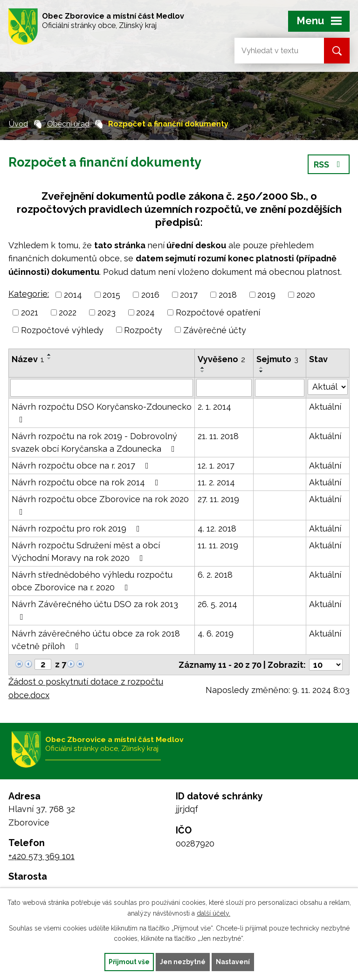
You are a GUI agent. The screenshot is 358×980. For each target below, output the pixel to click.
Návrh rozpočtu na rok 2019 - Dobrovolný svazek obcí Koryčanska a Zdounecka (95, 442)
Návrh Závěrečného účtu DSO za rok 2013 (95, 610)
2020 (306, 295)
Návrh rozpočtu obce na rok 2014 (87, 482)
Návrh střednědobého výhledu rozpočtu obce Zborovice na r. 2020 (92, 581)
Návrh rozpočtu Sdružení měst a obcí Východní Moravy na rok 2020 (86, 552)
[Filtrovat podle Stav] (328, 387)
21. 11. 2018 (218, 436)
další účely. (213, 913)
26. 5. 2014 (217, 604)
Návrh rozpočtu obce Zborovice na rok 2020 (100, 505)
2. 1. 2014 (214, 407)
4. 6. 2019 (216, 633)
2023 (107, 312)
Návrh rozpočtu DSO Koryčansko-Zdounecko (102, 413)
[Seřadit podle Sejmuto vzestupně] (262, 368)
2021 (30, 312)
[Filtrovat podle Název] (102, 388)
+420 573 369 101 (41, 856)
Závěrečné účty (215, 330)
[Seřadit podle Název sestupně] (49, 358)
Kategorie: (29, 294)
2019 (266, 295)
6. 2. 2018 (215, 575)
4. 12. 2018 (217, 528)
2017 (189, 295)
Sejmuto (277, 359)
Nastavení (233, 962)
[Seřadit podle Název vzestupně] (49, 355)
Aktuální (325, 407)
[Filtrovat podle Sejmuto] (280, 388)
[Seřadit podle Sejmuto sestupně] (262, 371)
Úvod (18, 124)
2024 (145, 312)
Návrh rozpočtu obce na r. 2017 (82, 465)
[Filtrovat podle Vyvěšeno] (224, 388)
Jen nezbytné (183, 962)
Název (28, 359)
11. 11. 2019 (218, 545)
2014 (73, 295)
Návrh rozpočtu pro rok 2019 (78, 528)
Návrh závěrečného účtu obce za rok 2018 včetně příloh (96, 640)
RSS (329, 164)
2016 (150, 295)
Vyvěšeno (221, 359)
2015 (111, 295)
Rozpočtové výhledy (62, 330)
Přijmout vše (129, 962)
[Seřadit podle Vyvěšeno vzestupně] (203, 368)
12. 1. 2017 (216, 465)
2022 (68, 312)
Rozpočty (143, 330)
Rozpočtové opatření (218, 312)
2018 (228, 295)
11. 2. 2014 (216, 482)
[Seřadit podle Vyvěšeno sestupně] (203, 371)
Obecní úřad (68, 124)
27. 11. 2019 (218, 499)
